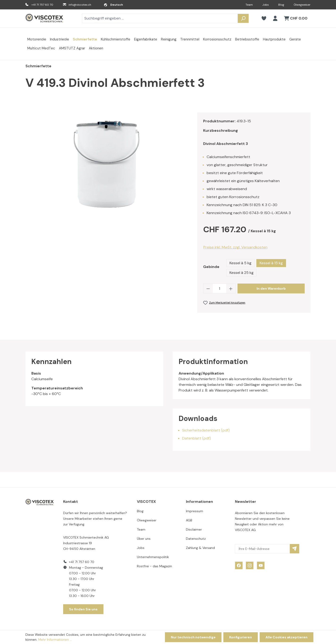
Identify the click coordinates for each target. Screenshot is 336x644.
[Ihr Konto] (275, 18)
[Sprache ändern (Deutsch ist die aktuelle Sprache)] (113, 5)
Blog (281, 5)
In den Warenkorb (271, 288)
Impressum (195, 511)
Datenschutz (196, 539)
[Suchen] (243, 18)
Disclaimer (194, 529)
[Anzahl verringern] (208, 288)
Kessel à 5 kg (240, 263)
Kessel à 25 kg (242, 273)
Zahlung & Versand (200, 548)
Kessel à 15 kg (271, 263)
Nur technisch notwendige (193, 637)
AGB (189, 520)
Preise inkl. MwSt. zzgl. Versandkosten (235, 247)
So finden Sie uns (83, 609)
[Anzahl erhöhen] (231, 288)
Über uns (144, 539)
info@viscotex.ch (80, 5)
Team (249, 5)
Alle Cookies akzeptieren (287, 637)
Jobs (266, 5)
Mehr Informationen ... (55, 640)
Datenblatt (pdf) (197, 438)
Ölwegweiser (302, 5)
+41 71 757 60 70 (42, 5)
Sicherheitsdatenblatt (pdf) (206, 430)
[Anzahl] (219, 288)
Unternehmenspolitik (153, 557)
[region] (107, 163)
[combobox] (160, 18)
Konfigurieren (241, 637)
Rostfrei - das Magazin (154, 566)
